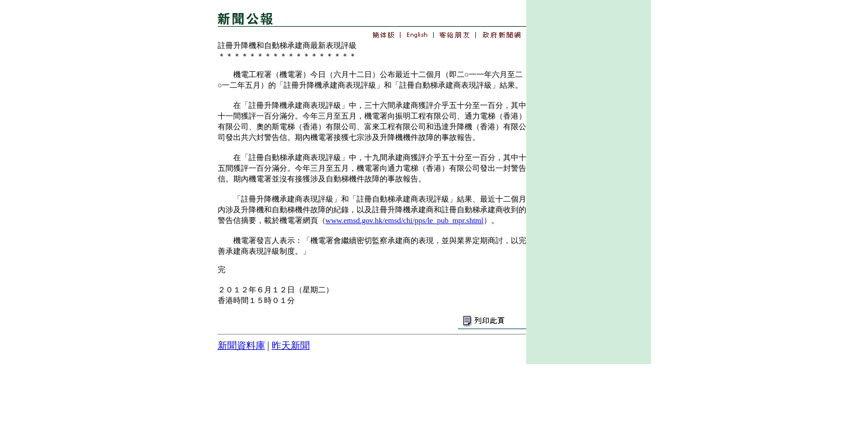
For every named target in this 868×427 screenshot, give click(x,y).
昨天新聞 (291, 345)
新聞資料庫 (241, 345)
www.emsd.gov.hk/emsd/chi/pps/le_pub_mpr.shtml (405, 220)
